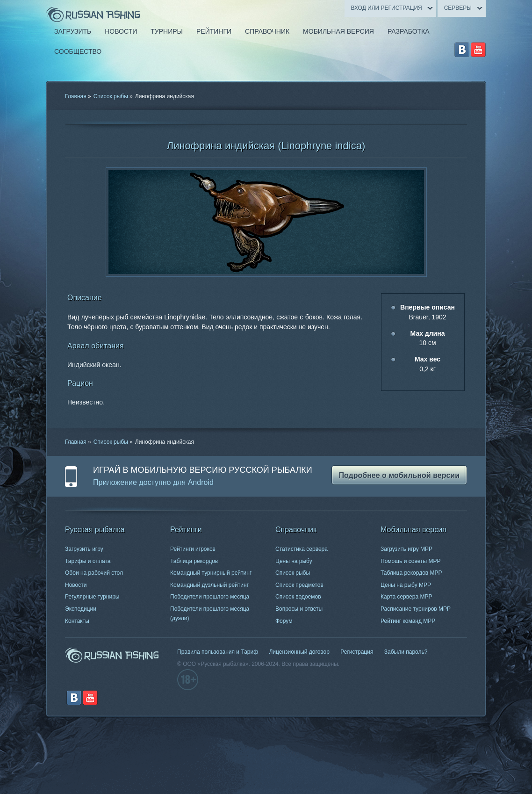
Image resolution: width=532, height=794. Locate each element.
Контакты (77, 621)
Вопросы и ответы (299, 609)
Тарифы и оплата (88, 561)
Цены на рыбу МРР (406, 585)
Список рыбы (111, 96)
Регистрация (357, 652)
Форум (284, 621)
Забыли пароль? (406, 652)
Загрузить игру (84, 549)
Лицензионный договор (299, 652)
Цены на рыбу (294, 561)
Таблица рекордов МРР (411, 573)
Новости (76, 585)
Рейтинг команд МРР (408, 621)
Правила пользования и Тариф (218, 652)
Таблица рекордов (194, 561)
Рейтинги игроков (193, 549)
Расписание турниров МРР (416, 609)
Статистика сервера (302, 549)
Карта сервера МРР (406, 597)
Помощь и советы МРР (411, 561)
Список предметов (299, 585)
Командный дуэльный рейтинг (209, 585)
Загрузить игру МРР (406, 549)
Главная (76, 96)
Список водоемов (298, 597)
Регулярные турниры (92, 597)
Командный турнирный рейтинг (211, 573)
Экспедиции (81, 609)
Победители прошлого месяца (210, 597)
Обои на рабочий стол (94, 573)
